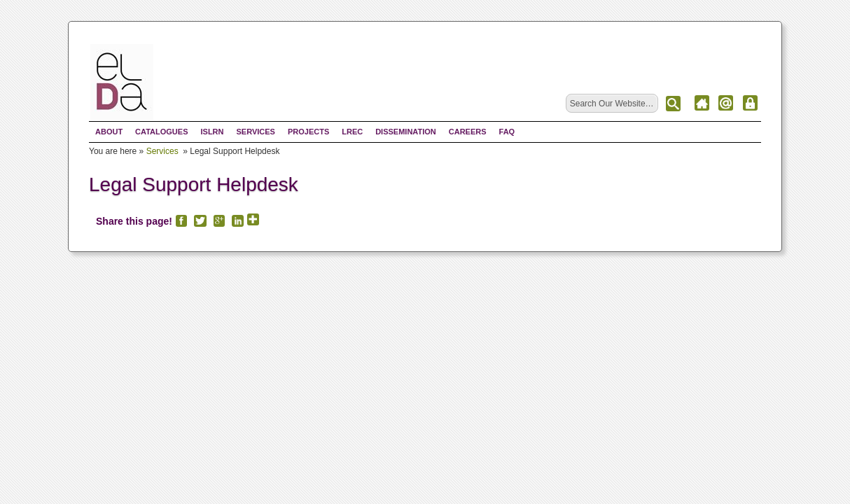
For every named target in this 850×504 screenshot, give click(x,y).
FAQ (507, 132)
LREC (352, 132)
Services (255, 132)
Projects (308, 132)
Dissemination (406, 132)
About (109, 132)
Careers (468, 132)
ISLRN (212, 132)
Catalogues (161, 132)
